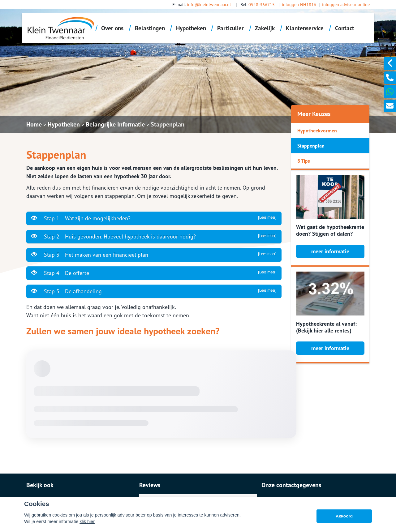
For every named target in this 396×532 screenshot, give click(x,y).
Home (34, 124)
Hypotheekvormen (317, 131)
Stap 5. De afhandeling (154, 291)
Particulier (230, 28)
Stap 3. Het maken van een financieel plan (154, 255)
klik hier (87, 521)
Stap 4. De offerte (154, 273)
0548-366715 (262, 4)
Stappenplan (168, 124)
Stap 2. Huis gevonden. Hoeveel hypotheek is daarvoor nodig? (154, 236)
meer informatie (330, 251)
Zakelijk (265, 28)
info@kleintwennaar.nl (209, 4)
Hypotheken (191, 28)
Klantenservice (305, 28)
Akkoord (344, 516)
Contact (345, 28)
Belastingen (150, 28)
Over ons (112, 28)
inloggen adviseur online (346, 4)
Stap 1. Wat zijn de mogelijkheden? (154, 218)
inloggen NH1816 (299, 4)
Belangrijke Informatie (115, 124)
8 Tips (304, 161)
